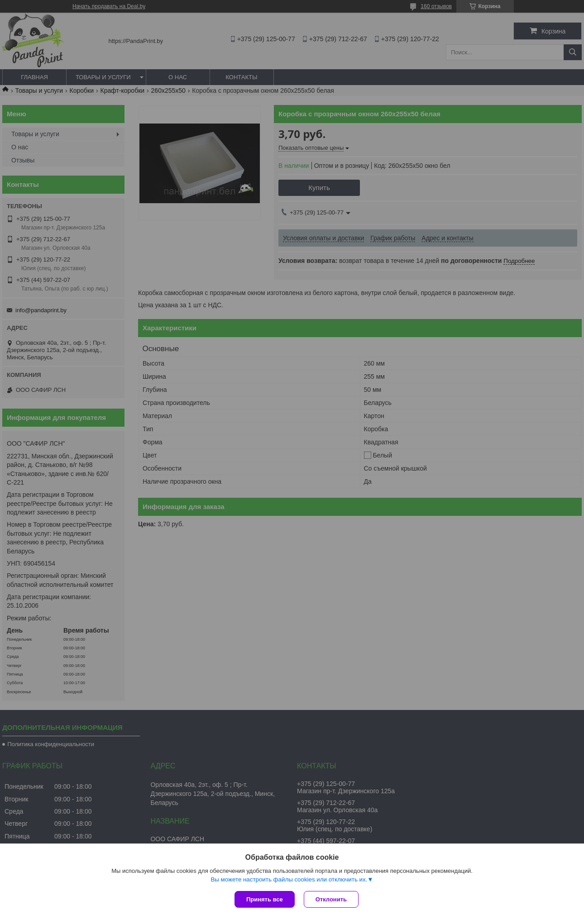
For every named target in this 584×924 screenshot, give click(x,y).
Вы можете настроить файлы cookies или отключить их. (289, 879)
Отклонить (331, 899)
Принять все (265, 899)
